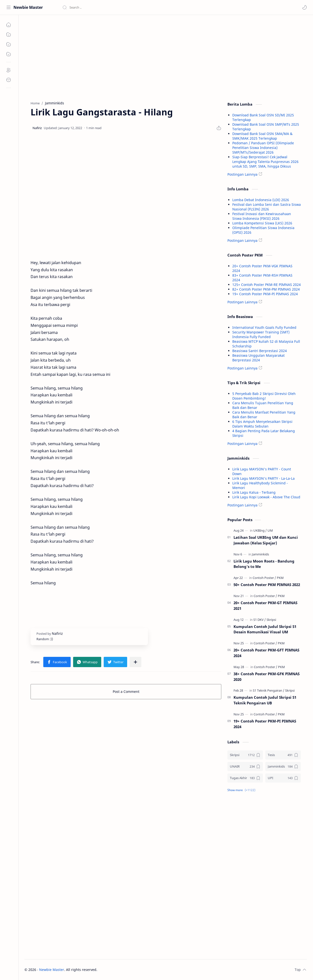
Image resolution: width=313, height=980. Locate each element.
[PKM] (280, 578)
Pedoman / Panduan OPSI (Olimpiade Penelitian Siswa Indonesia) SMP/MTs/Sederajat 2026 (263, 148)
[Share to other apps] (135, 662)
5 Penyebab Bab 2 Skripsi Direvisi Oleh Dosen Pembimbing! (264, 396)
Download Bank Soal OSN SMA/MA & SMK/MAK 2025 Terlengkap (262, 136)
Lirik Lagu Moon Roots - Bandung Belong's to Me (264, 564)
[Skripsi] (271, 620)
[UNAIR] (245, 766)
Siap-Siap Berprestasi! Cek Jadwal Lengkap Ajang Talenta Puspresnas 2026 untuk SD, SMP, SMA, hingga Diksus (265, 162)
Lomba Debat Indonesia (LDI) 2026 (261, 200)
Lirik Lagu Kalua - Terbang (254, 492)
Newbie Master (28, 7)
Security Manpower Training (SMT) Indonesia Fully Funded (261, 334)
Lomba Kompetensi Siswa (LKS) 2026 (262, 223)
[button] (304, 7)
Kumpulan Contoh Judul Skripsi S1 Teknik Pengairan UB (265, 700)
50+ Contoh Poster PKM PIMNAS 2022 (267, 585)
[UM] (270, 530)
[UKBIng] (260, 530)
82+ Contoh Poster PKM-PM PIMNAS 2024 (266, 289)
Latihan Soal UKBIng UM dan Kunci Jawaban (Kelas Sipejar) (266, 540)
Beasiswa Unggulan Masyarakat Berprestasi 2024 (258, 358)
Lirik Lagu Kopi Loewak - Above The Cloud (266, 497)
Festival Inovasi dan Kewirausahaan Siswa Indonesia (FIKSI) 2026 (262, 216)
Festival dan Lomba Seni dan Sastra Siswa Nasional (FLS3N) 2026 (267, 207)
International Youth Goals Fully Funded (264, 327)
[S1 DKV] (260, 620)
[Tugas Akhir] (245, 778)
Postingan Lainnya (242, 174)
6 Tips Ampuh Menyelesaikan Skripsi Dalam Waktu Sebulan (262, 424)
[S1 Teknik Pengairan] (269, 690)
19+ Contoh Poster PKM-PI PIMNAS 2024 (265, 294)
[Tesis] (283, 755)
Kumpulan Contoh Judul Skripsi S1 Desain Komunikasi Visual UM (265, 629)
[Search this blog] (101, 7)
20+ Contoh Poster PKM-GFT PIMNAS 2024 (266, 653)
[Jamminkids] (260, 554)
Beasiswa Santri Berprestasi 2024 (260, 351)
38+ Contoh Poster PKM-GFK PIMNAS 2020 (267, 677)
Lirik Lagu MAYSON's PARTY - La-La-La (263, 478)
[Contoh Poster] (264, 578)
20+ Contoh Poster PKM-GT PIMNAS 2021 (265, 606)
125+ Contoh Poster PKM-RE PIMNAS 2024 (267, 285)
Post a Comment (126, 692)
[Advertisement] (126, 57)
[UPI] (283, 778)
